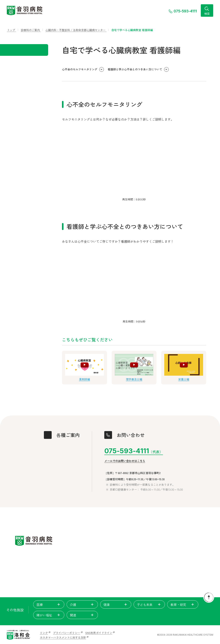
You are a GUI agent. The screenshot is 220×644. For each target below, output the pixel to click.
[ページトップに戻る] (209, 597)
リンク (44, 633)
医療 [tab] (49, 605)
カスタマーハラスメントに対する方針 (63, 637)
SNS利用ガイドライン (99, 633)
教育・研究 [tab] (183, 605)
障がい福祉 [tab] (49, 615)
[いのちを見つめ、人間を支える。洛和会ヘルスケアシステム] (18, 635)
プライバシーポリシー (67, 633)
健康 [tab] (116, 605)
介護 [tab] (82, 605)
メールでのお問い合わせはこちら (125, 461)
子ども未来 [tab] (149, 605)
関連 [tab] (82, 615)
